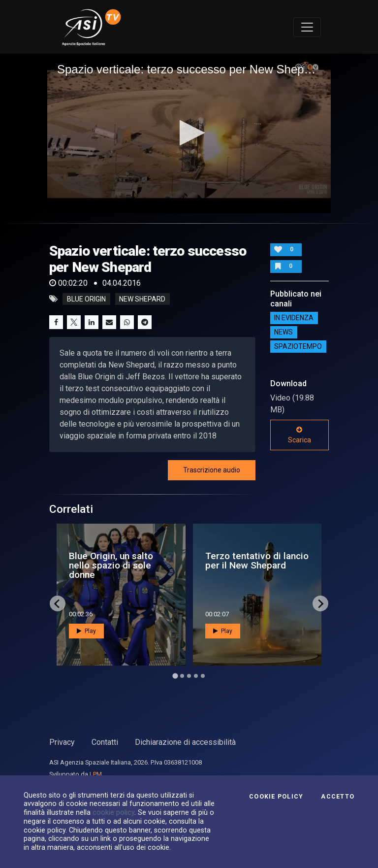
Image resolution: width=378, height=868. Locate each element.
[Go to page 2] (182, 676)
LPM (96, 774)
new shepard (142, 299)
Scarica (299, 435)
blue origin (86, 299)
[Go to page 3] (189, 676)
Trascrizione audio (212, 470)
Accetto (338, 797)
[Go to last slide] (58, 603)
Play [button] (86, 631)
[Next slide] (320, 603)
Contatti (105, 742)
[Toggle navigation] (307, 27)
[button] (189, 133)
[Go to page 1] (175, 676)
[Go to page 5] (203, 676)
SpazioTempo (298, 347)
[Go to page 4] (196, 676)
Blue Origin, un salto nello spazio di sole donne (111, 565)
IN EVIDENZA (294, 318)
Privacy (62, 742)
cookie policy (113, 812)
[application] (189, 134)
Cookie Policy (276, 797)
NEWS (283, 333)
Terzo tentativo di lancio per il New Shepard (257, 561)
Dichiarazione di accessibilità (185, 742)
